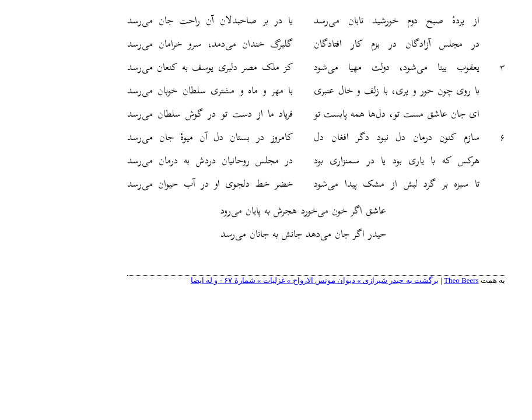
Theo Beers (411, 280)
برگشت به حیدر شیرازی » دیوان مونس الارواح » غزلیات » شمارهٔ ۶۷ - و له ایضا (265, 280)
